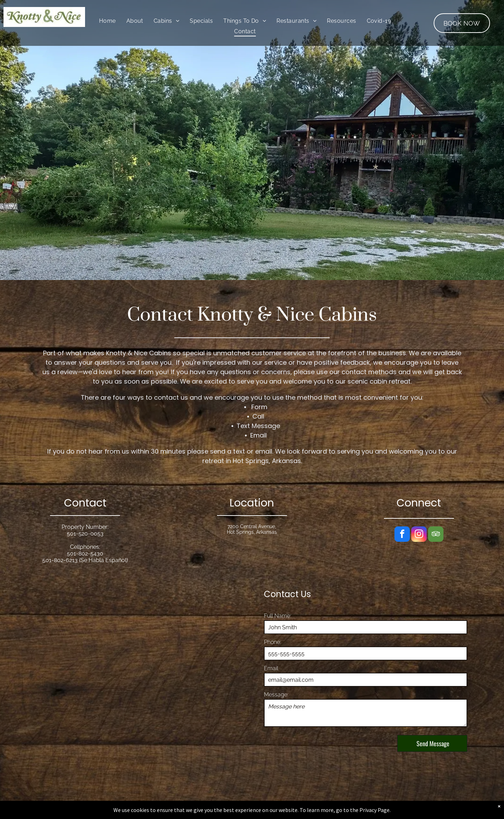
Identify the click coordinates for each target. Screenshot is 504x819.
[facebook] (402, 535)
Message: (276, 695)
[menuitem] (107, 21)
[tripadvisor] (436, 535)
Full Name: (278, 616)
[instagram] (419, 535)
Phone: (272, 642)
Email (271, 668)
